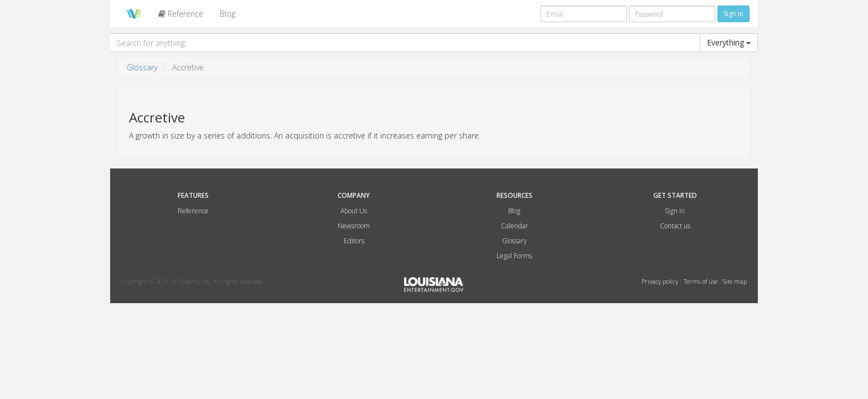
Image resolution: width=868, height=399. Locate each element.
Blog (228, 14)
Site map (735, 281)
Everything (729, 42)
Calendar (515, 226)
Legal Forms (514, 256)
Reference (181, 14)
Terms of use (701, 281)
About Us (354, 211)
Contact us (675, 226)
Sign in (675, 211)
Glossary (142, 67)
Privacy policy (661, 281)
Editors (354, 241)
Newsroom (354, 226)
